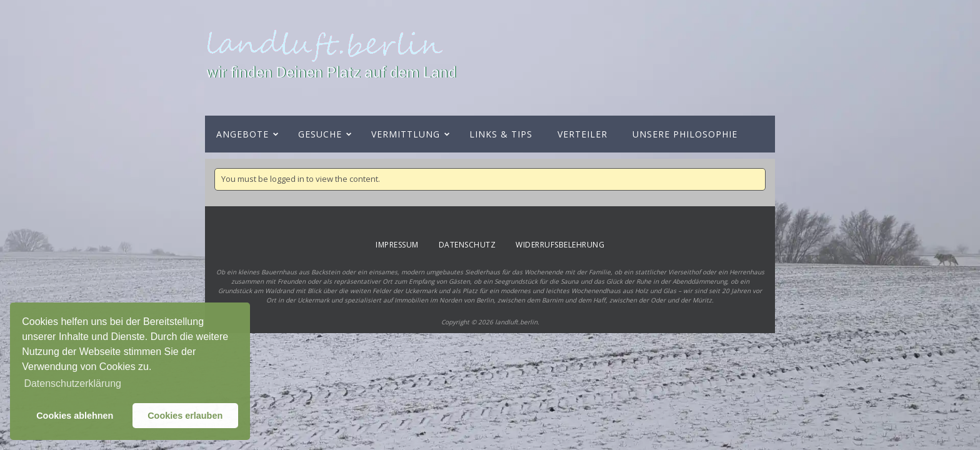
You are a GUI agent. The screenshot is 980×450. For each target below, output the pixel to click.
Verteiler (582, 134)
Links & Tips (501, 134)
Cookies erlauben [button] (185, 416)
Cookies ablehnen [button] (75, 416)
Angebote (242, 134)
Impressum (397, 245)
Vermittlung (406, 134)
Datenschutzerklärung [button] (72, 383)
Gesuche (320, 134)
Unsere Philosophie (685, 134)
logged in (287, 179)
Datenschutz (467, 245)
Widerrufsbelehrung (560, 245)
